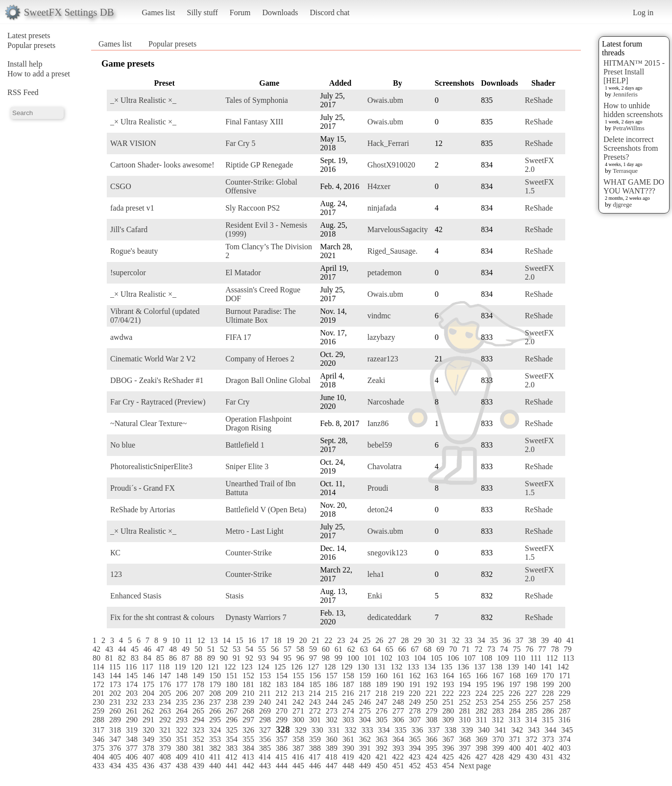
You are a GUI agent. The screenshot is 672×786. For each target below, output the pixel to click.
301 (315, 720)
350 (165, 739)
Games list (159, 12)
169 (531, 676)
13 (214, 640)
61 (338, 649)
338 (451, 730)
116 (131, 667)
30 (430, 640)
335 (401, 730)
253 (481, 702)
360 (332, 739)
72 (479, 649)
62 (351, 649)
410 (198, 757)
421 (381, 757)
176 (165, 684)
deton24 (380, 510)
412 (231, 757)
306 (398, 720)
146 (148, 676)
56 (275, 649)
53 (237, 649)
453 (432, 766)
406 (132, 757)
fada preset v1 (132, 208)
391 (365, 748)
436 (148, 766)
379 (165, 748)
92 (249, 658)
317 (98, 730)
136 (463, 667)
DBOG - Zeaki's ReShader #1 (157, 380)
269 (265, 711)
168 (515, 676)
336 (417, 730)
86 (173, 658)
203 (132, 693)
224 (481, 693)
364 (398, 739)
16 (252, 640)
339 (467, 730)
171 (565, 676)
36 (506, 640)
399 (498, 748)
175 (148, 684)
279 (432, 711)
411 (215, 757)
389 (332, 748)
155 (298, 676)
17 (264, 640)
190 (398, 684)
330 (317, 730)
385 (265, 748)
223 (464, 693)
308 (432, 720)
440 (215, 766)
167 (498, 676)
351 (182, 739)
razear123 (383, 359)
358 (298, 739)
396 (448, 748)
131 (380, 667)
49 (186, 649)
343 (534, 730)
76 (529, 649)
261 (132, 711)
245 (348, 702)
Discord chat (329, 12)
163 (432, 676)
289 (115, 720)
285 (531, 711)
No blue (123, 445)
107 (470, 658)
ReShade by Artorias (143, 510)
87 (186, 658)
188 (365, 684)
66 (402, 649)
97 (313, 658)
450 (382, 766)
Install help (25, 64)
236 (198, 702)
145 (132, 676)
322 (182, 730)
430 (531, 757)
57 (288, 649)
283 (498, 711)
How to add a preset (39, 74)
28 (405, 640)
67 (415, 649)
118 (164, 667)
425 (448, 757)
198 (531, 684)
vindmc (379, 316)
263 (165, 711)
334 (384, 730)
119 (180, 667)
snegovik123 (387, 553)
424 (431, 757)
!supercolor (128, 273)
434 (115, 766)
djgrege (622, 204)
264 (182, 711)
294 (198, 720)
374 (565, 739)
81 (109, 658)
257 (548, 702)
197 (515, 684)
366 (432, 739)
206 (182, 693)
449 (365, 766)
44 (122, 649)
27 (392, 640)
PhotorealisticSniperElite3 (151, 466)
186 (332, 684)
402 (548, 748)
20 (303, 640)
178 (198, 684)
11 (188, 640)
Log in (643, 12)
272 (315, 711)
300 (298, 720)
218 (381, 693)
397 (465, 748)
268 (248, 711)
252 (465, 702)
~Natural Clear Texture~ (148, 423)
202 (115, 693)
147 (165, 676)
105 (436, 658)
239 (248, 702)
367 (448, 739)
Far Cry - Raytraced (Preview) (158, 402)
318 (115, 730)
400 (515, 748)
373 (548, 739)
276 (382, 711)
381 (198, 748)
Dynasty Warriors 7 (256, 617)
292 (165, 720)
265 (198, 711)
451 (398, 766)
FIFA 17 (238, 337)
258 (565, 702)
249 (415, 702)
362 (365, 739)
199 (548, 684)
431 (548, 757)
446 (315, 766)
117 (147, 667)
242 (298, 702)
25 (366, 640)
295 (215, 720)
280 (448, 711)
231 (115, 702)
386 (282, 748)
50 (198, 649)
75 (517, 649)
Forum (240, 12)
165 (465, 676)
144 (115, 676)
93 (262, 658)
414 (264, 757)
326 (248, 730)
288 (98, 720)
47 (160, 649)
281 (465, 711)
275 (365, 711)
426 (464, 757)
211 (265, 693)
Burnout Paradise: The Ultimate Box (261, 316)
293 (182, 720)
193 (448, 684)
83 (135, 658)
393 (398, 748)
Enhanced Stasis (136, 596)
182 (265, 684)
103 (403, 658)
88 (198, 658)
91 (237, 658)
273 (332, 711)
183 (282, 684)
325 (232, 730)
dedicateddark (389, 617)
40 (557, 640)
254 (498, 702)
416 (298, 757)
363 (382, 739)
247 (382, 702)
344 (551, 730)
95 (288, 658)
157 (332, 676)
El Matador (243, 273)
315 (548, 720)
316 (564, 720)
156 (315, 676)
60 (326, 649)
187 (348, 684)
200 (565, 684)
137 (480, 667)
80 (96, 658)
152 (248, 676)
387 (298, 748)
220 (414, 693)
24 (354, 640)
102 (386, 658)
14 (226, 640)
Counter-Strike (249, 553)
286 (548, 711)
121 (213, 667)
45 (135, 649)
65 (389, 649)
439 (198, 766)
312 (498, 720)
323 (198, 730)
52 (224, 649)
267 (232, 711)
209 (232, 693)
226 (514, 693)
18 (277, 640)
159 (365, 676)
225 (498, 693)
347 (115, 739)
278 (415, 711)
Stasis (234, 596)
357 (282, 739)
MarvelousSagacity (398, 229)
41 (570, 640)
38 (532, 640)
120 (196, 667)
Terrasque (625, 171)
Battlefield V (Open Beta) (266, 510)
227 (531, 693)
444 (282, 766)
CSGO (121, 186)
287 (565, 711)
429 (514, 757)
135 (446, 667)
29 (417, 640)
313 (514, 720)
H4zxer (379, 186)
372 (531, 739)
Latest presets (29, 36)
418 (331, 757)
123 (116, 574)
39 (545, 640)
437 (165, 766)
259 (98, 711)
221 (431, 693)
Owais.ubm (385, 100)
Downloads (280, 12)
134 (430, 667)
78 (555, 649)
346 (98, 739)
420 (364, 757)
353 (215, 739)
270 (282, 711)
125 (280, 667)
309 (448, 720)
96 (300, 658)
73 (491, 649)
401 (531, 748)
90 (224, 658)
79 (568, 649)
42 (96, 649)
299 (282, 720)
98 (326, 658)
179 (215, 684)
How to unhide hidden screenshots (633, 110)
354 (232, 739)
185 (315, 684)
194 (465, 684)
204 (148, 693)
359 (315, 739)
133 (413, 667)
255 (515, 702)
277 (398, 711)
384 (248, 748)
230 (98, 702)
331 (334, 730)
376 (115, 748)
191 (415, 684)
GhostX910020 (391, 165)
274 (348, 711)
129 (346, 667)
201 (98, 693)
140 (529, 667)
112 (552, 658)
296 (232, 720)
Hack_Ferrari (388, 143)
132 (396, 667)
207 (198, 693)
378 (148, 748)
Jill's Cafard (129, 229)
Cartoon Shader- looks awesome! (162, 165)
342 (517, 730)
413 (248, 757)
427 (481, 757)
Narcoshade (386, 402)
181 (248, 684)
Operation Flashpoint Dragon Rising (259, 423)
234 (165, 702)
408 (165, 757)
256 (531, 702)
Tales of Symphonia (257, 100)
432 (564, 757)
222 (448, 693)
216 (348, 693)
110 (519, 658)
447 (332, 766)
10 (176, 640)
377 (132, 748)
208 (215, 693)
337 (434, 730)
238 (232, 702)
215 (331, 693)
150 (215, 676)
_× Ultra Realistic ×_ (143, 100)
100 (353, 658)
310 (465, 720)
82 (122, 658)
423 (414, 757)
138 (496, 667)
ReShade (539, 100)
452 (415, 766)
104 (420, 658)
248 (398, 702)
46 (147, 649)
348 (132, 739)
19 (290, 640)
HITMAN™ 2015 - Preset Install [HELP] (634, 72)
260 (115, 711)
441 (232, 766)
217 (364, 693)
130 (363, 667)
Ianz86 (378, 423)
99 (338, 658)
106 (453, 658)
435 (132, 766)
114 (98, 667)
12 (201, 640)
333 (367, 730)
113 (568, 658)
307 (415, 720)
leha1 (376, 574)
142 (563, 667)
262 (148, 711)
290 (132, 720)
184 (298, 684)
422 (398, 757)
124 (263, 667)
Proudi (378, 488)
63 (364, 649)
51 (211, 649)
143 (98, 676)
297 (248, 720)
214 (314, 693)
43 (109, 649)
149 (198, 676)
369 (481, 739)
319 (132, 730)
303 (348, 720)
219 (398, 693)
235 (182, 702)
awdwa (121, 337)
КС (115, 553)
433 (98, 766)
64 (377, 649)
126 (296, 667)
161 (398, 676)
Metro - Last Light (254, 531)
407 (148, 757)
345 (567, 730)
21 (315, 640)
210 (248, 693)
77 (542, 649)
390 (348, 748)
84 (147, 658)
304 (365, 720)
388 (315, 748)
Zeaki (376, 380)
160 (382, 676)
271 (298, 711)
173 (115, 684)
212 (281, 693)
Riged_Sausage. (393, 251)
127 (313, 667)
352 (198, 739)
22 (328, 640)
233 (148, 702)
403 (565, 748)
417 (314, 757)
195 (481, 684)
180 (232, 684)
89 (211, 658)
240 (265, 702)
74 (504, 649)
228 (548, 693)
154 (282, 676)
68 (428, 649)
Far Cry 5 (240, 143)
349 (148, 739)
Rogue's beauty (134, 251)
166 (481, 676)
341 (501, 730)
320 (148, 730)
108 (486, 658)
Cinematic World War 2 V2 (153, 359)
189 (382, 684)
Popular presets (31, 45)
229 (564, 693)
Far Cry (237, 402)
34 (481, 640)
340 (484, 730)
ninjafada (382, 208)
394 (415, 748)
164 (448, 676)
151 (232, 676)
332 (351, 730)
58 (300, 649)
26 (379, 640)
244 (332, 702)
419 (348, 757)
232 (132, 702)
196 (498, 684)
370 (498, 739)
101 (370, 658)
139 (513, 667)
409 (182, 757)
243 (315, 702)
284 (515, 711)
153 (265, 676)
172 (98, 684)
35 (494, 640)
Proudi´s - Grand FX (143, 488)
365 (415, 739)
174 (132, 684)
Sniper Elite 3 (247, 466)
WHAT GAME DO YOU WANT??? (634, 186)
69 (440, 649)
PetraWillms (628, 128)
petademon (384, 273)
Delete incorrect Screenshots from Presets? (631, 148)
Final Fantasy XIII (254, 122)
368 (465, 739)
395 (432, 748)
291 (148, 720)
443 (265, 766)
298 (265, 720)
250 (432, 702)
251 (448, 702)
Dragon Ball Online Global (268, 380)
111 (536, 658)
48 (173, 649)
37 (519, 640)
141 (546, 667)
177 (182, 684)
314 (531, 720)
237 (215, 702)
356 (265, 739)
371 (515, 739)
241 (282, 702)
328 (283, 729)
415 (281, 757)
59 (313, 649)
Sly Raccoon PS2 (252, 208)
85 (160, 658)
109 (503, 658)
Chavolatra (384, 466)
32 (456, 640)
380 (182, 748)
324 (215, 730)
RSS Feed (23, 92)
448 (348, 766)
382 (215, 748)
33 (468, 640)
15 (239, 640)
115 (114, 667)
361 (348, 739)
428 (498, 757)
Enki (375, 596)
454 (448, 766)
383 (232, 748)
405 (115, 757)
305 (382, 720)
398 (481, 748)
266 (215, 711)
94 (275, 658)
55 (262, 649)
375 (98, 748)
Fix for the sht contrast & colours (162, 617)
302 (332, 720)
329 (301, 730)
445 (298, 766)
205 (165, 693)
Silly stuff (203, 12)
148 (182, 676)
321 (165, 730)
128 (330, 667)
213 (298, 693)
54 (249, 649)
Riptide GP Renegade (259, 165)
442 (248, 766)
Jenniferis (625, 94)
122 (230, 667)
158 (348, 676)
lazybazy (381, 337)
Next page (475, 766)
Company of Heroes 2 (260, 359)
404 (98, 757)
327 (265, 730)
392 (382, 748)
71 (466, 649)
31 (443, 640)
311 (481, 720)
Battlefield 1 (245, 445)
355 (248, 739)
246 (365, 702)
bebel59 (380, 445)
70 (453, 649)
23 (341, 640)
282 (481, 711)
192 (432, 684)
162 (415, 676)
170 (548, 676)
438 (182, 766)
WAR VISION (133, 143)
